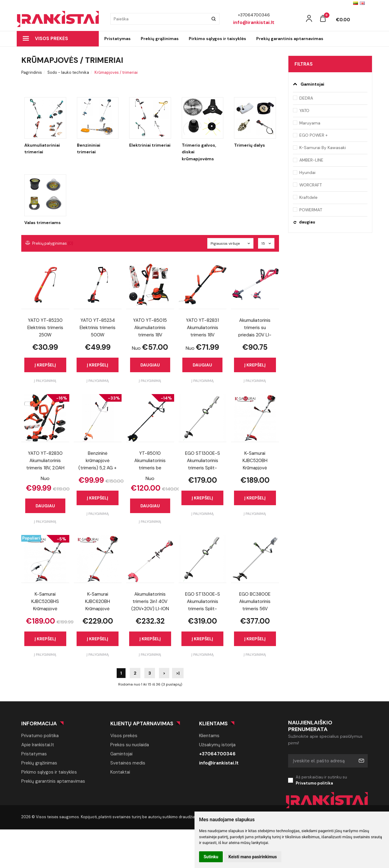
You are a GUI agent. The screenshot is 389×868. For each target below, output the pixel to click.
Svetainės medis (128, 763)
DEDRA (306, 98)
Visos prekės (45, 39)
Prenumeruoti (361, 761)
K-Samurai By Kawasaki (323, 148)
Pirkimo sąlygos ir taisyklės (217, 39)
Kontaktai (120, 772)
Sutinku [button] (211, 857)
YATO (304, 111)
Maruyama (310, 123)
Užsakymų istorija (217, 745)
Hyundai (307, 172)
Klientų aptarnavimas (142, 723)
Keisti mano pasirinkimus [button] (253, 857)
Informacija (39, 723)
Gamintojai (121, 754)
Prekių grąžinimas (160, 39)
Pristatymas (117, 39)
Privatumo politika (40, 736)
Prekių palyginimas (50, 243)
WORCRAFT (311, 185)
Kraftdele (308, 197)
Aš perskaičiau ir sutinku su (332, 781)
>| (178, 673)
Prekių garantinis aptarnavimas (290, 39)
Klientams (213, 723)
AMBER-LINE (311, 160)
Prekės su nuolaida (130, 745)
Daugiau (150, 365)
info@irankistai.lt (219, 763)
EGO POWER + (313, 135)
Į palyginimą (45, 381)
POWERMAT (311, 210)
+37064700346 (217, 754)
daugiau (307, 222)
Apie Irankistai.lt (38, 745)
